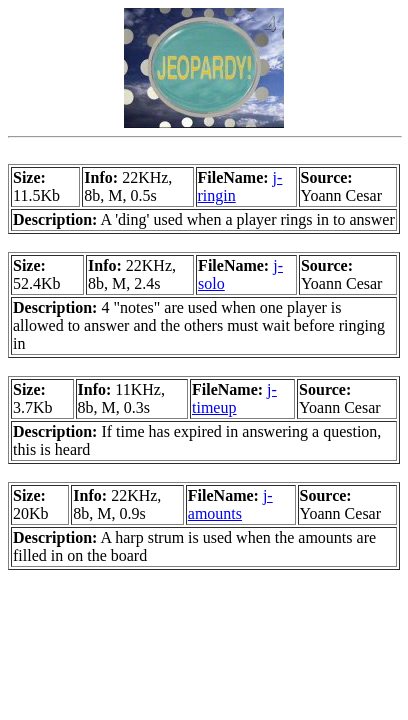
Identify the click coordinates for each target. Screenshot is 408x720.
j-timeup (234, 398)
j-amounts (230, 504)
